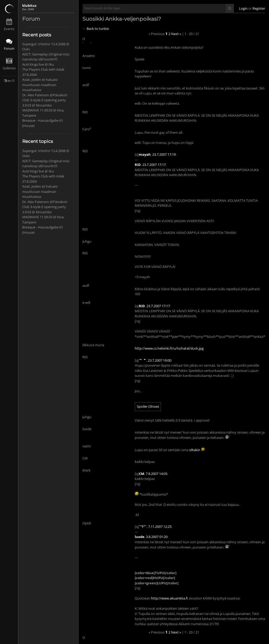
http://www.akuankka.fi (169, 598)
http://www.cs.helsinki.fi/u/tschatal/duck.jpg (169, 348)
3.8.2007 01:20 (157, 537)
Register (259, 8)
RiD (138, 165)
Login (243, 8)
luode (140, 537)
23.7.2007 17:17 (154, 165)
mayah (145, 154)
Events (9, 29)
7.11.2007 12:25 (160, 527)
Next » (176, 34)
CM (142, 474)
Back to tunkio (98, 29)
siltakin (195, 450)
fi (13, 81)
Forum (9, 48)
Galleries (9, 68)
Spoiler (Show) (148, 406)
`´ (143, 360)
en (10, 81)
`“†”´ (143, 527)
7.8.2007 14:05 (156, 474)
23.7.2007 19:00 (159, 360)
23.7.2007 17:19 (164, 154)
